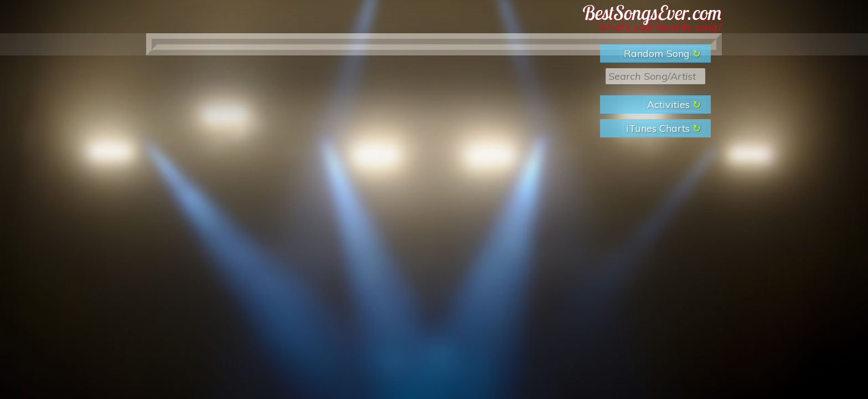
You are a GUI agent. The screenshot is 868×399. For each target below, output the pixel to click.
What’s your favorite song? (660, 27)
